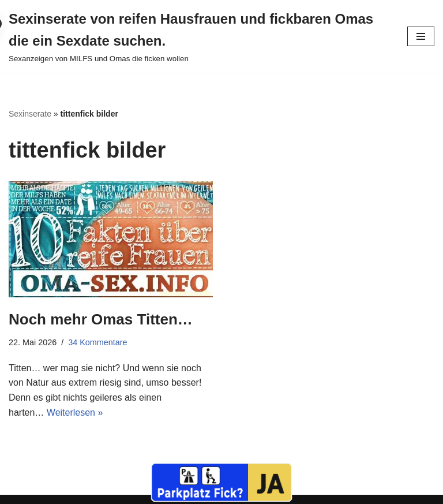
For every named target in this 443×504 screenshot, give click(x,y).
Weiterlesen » (75, 412)
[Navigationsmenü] (421, 36)
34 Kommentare (97, 342)
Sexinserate (30, 114)
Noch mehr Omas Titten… (101, 319)
